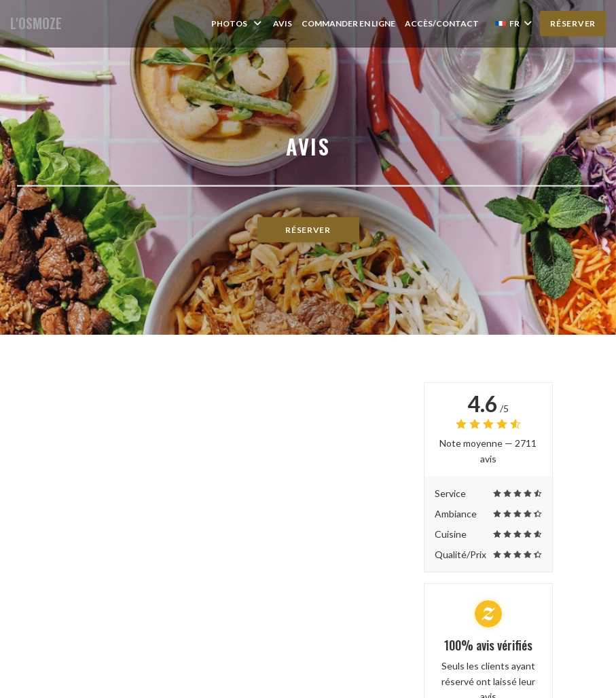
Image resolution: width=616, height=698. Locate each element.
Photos (237, 23)
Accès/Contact (442, 23)
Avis (283, 23)
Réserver (573, 23)
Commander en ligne (348, 23)
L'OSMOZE (36, 23)
